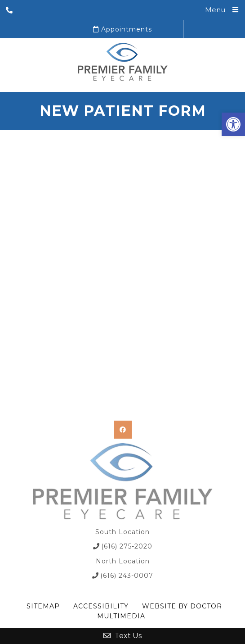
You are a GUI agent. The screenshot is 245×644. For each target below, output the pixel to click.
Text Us (122, 636)
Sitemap (43, 606)
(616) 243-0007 (127, 576)
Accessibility (101, 606)
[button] (233, 124)
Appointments (122, 29)
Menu (215, 10)
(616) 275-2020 (127, 546)
